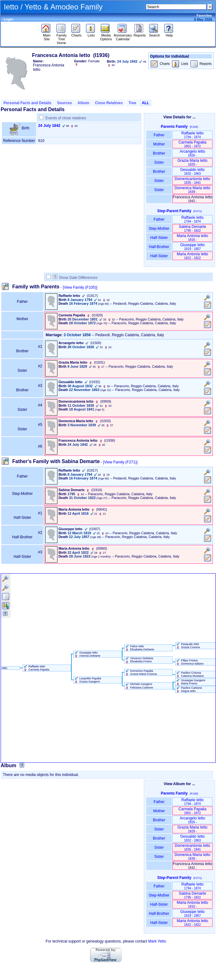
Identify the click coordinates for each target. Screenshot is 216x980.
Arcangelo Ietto (193, 153)
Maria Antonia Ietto (192, 238)
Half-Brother (159, 247)
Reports (140, 34)
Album (83, 103)
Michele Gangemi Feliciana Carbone (139, 686)
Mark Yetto (157, 941)
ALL (146, 103)
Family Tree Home (62, 37)
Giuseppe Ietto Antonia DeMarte (87, 654)
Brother (159, 153)
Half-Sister (159, 238)
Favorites (204, 15)
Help (169, 34)
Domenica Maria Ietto (192, 190)
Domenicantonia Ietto (192, 181)
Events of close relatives (66, 118)
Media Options (106, 36)
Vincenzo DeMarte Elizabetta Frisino (139, 660)
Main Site (47, 36)
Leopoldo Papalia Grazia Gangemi (87, 680)
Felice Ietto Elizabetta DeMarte (139, 648)
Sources (65, 103)
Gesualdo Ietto (192, 171)
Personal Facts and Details (27, 103)
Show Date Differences (75, 278)
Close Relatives (109, 103)
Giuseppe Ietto (192, 247)
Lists (91, 34)
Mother (159, 144)
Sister (159, 162)
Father (159, 135)
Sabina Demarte (193, 228)
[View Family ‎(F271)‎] (120, 462)
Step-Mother (159, 229)
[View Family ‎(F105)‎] (80, 287)
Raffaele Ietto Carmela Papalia (36, 668)
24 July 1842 (49, 126)
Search (154, 34)
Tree (132, 103)
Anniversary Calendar (123, 36)
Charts (76, 34)
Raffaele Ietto (192, 135)
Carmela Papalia (193, 144)
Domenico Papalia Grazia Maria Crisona (141, 672)
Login (8, 19)
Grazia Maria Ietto (192, 162)
